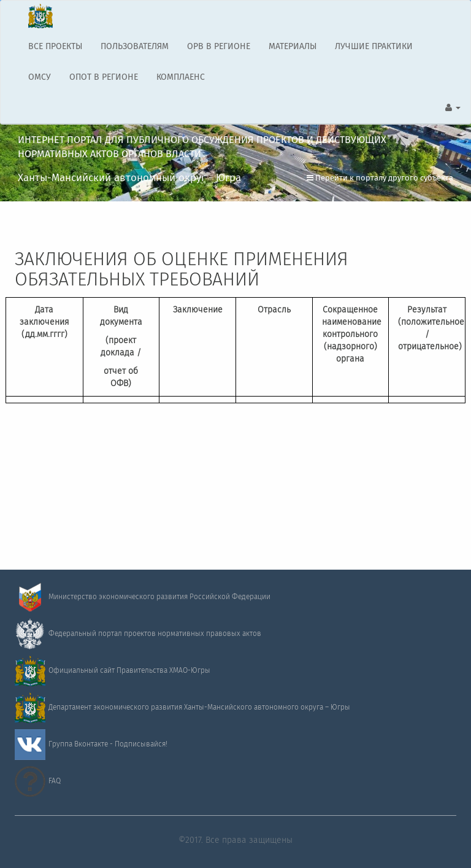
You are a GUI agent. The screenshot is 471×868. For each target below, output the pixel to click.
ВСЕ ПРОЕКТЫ (55, 47)
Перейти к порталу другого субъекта (380, 178)
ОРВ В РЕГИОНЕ (219, 47)
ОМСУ (40, 77)
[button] (453, 108)
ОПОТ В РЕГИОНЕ (104, 77)
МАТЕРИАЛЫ (293, 47)
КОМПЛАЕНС (181, 77)
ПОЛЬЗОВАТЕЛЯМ (135, 47)
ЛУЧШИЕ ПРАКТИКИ (374, 47)
